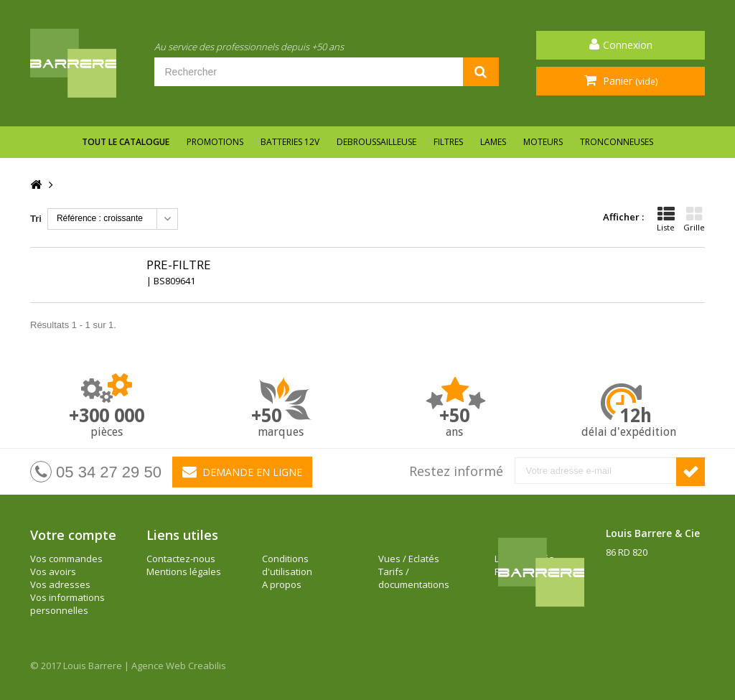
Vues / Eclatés (292, 571)
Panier (629, 81)
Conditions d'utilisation (172, 591)
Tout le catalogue (126, 142)
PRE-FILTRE (179, 265)
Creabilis (207, 666)
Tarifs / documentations (298, 591)
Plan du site (404, 571)
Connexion (628, 45)
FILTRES (448, 142)
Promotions (215, 142)
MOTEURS (543, 142)
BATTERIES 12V (290, 142)
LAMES (493, 142)
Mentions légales (184, 571)
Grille (694, 219)
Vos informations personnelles (67, 604)
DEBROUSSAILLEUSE (376, 142)
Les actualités (408, 559)
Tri (36, 219)
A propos (282, 559)
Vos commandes (66, 559)
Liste (666, 219)
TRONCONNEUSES (617, 142)
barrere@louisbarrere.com (664, 617)
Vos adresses (60, 584)
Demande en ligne (242, 472)
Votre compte (73, 535)
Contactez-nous (181, 559)
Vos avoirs (53, 571)
